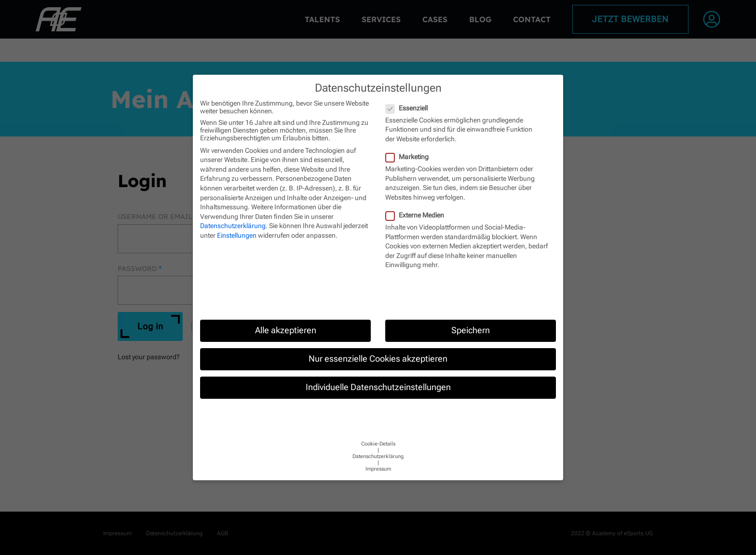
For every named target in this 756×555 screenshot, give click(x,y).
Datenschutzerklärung (233, 226)
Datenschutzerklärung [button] (378, 456)
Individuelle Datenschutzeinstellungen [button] (378, 387)
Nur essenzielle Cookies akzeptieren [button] (378, 359)
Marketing (407, 157)
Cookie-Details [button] (378, 444)
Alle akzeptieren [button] (286, 330)
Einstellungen (237, 235)
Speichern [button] (471, 330)
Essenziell (407, 108)
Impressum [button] (378, 469)
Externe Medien (415, 215)
